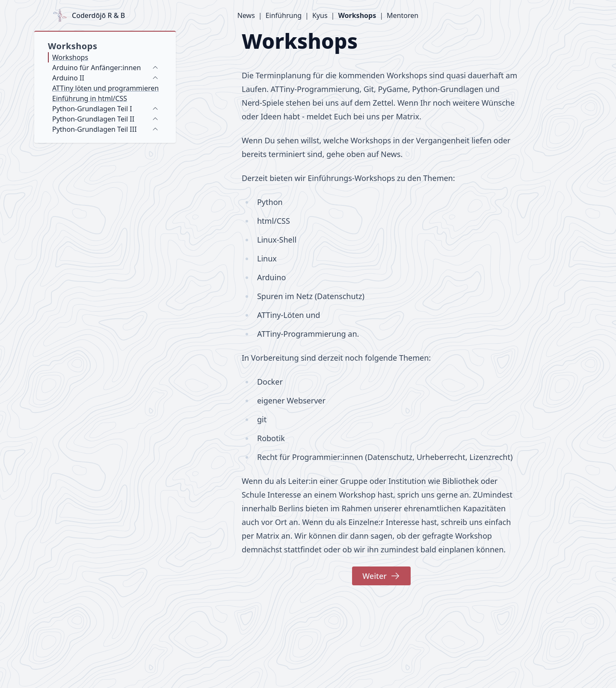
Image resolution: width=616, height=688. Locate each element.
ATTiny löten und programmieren (105, 88)
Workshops (357, 15)
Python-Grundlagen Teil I (92, 109)
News (246, 15)
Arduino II (68, 78)
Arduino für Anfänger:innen (96, 68)
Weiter (381, 576)
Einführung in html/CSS (90, 98)
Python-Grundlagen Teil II (93, 119)
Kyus (320, 15)
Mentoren (403, 15)
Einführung (284, 15)
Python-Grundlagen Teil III (95, 129)
